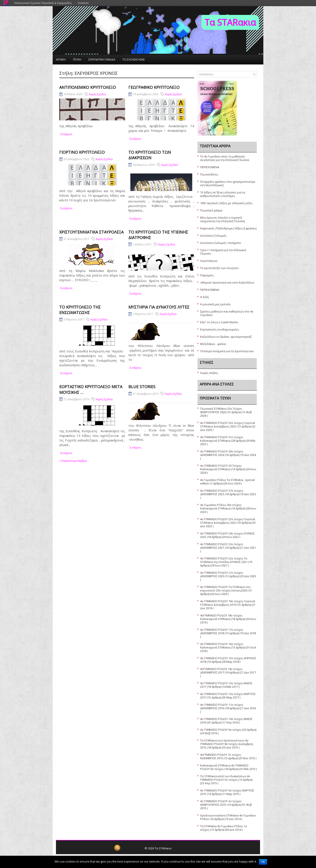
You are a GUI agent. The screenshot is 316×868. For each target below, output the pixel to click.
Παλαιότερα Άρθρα (73, 461)
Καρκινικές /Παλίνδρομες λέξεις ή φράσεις (228, 228)
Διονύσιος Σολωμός (213, 236)
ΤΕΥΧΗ (77, 59)
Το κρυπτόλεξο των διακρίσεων (150, 155)
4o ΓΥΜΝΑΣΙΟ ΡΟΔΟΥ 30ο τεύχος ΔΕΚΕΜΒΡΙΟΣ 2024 (222, 453)
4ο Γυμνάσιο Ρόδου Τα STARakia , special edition (227, 482)
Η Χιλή (204, 297)
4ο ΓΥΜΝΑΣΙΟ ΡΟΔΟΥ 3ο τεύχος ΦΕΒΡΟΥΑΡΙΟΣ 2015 (221, 803)
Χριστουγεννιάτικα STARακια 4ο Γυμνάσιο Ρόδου (228, 817)
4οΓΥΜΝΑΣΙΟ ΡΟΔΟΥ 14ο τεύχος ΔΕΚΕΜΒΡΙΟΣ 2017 (221, 671)
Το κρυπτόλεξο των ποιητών (219, 268)
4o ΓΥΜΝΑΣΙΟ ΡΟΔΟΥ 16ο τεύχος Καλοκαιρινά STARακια (222, 646)
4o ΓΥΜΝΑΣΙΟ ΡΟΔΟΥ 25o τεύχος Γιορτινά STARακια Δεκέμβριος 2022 (228, 521)
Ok (263, 862)
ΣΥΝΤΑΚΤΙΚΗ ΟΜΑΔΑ (102, 59)
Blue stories (142, 387)
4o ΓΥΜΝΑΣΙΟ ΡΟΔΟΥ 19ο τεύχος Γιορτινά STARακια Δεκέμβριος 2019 (228, 603)
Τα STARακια (230, 22)
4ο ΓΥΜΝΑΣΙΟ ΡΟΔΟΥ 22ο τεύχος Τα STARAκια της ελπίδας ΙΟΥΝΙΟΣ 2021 (224, 560)
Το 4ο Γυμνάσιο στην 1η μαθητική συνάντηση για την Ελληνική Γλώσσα (225, 158)
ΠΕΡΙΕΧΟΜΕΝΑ (210, 167)
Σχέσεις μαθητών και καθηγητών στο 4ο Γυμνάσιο (227, 313)
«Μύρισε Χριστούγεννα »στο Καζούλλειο (227, 282)
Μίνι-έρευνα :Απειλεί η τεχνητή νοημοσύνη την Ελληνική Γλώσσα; (223, 219)
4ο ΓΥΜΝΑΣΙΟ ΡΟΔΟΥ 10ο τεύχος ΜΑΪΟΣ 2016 (226, 721)
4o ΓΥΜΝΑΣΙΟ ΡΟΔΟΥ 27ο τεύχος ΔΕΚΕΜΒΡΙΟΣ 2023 (222, 492)
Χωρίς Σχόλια (97, 94)
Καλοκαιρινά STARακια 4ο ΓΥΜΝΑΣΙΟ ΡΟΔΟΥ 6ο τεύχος (224, 767)
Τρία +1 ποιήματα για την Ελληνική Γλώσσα (223, 252)
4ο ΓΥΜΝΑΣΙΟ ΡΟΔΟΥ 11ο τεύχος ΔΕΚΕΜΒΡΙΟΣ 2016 (222, 706)
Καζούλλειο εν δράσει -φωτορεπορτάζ (226, 337)
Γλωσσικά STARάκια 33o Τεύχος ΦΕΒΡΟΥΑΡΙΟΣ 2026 (221, 410)
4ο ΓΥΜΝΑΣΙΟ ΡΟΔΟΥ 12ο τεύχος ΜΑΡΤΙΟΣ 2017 (228, 696)
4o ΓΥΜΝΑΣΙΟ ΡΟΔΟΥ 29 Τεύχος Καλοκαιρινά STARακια (221, 467)
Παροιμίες (207, 275)
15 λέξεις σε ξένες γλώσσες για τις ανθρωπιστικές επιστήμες (223, 194)
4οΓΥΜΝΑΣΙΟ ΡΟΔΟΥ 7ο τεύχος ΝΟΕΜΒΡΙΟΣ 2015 (221, 756)
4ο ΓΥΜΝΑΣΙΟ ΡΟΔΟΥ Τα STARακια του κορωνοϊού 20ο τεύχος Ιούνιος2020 (225, 589)
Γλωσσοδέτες (209, 174)
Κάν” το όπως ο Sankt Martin (219, 322)
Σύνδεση (83, 3)
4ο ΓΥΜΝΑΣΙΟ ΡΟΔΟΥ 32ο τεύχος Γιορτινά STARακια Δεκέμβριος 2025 (228, 425)
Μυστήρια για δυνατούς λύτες (159, 307)
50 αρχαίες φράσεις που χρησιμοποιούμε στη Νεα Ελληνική (228, 183)
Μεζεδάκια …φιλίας (213, 344)
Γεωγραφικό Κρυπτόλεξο (154, 87)
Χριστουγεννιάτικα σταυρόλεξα (91, 232)
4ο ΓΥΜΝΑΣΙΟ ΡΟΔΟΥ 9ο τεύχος (221, 730)
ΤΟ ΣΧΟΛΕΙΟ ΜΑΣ (134, 59)
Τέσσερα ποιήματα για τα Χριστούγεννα (227, 351)
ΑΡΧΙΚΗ (61, 59)
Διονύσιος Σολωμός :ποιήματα (220, 243)
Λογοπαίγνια (209, 261)
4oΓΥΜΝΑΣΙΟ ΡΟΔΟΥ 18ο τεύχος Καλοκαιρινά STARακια (221, 617)
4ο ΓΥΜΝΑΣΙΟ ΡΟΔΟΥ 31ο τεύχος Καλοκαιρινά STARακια (222, 439)
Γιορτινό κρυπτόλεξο (82, 152)
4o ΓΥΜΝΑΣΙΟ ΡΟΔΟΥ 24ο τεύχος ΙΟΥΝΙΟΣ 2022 (227, 535)
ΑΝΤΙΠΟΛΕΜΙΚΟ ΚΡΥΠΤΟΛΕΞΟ (88, 87)
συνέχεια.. (67, 134)
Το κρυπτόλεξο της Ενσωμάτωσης (80, 310)
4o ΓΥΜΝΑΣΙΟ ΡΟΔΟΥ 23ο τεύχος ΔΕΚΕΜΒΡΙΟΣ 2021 (222, 546)
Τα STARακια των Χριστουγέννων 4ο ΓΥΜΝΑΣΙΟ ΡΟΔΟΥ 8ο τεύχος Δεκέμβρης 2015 (227, 744)
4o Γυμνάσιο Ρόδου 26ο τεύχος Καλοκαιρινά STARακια (221, 507)
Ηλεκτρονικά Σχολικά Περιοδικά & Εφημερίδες (43, 3)
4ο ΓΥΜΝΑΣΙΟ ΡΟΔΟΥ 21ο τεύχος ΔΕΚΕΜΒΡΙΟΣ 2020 (222, 574)
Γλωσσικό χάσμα (211, 210)
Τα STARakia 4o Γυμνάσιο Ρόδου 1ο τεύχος (224, 828)
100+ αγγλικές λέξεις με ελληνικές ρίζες (226, 203)
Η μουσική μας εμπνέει (215, 304)
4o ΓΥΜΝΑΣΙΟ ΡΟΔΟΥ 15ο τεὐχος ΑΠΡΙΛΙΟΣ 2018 (228, 660)
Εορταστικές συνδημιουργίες (220, 329)
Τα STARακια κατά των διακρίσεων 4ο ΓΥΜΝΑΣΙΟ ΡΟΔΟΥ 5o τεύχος (225, 778)
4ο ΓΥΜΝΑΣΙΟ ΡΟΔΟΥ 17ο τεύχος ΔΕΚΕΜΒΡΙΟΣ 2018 (222, 631)
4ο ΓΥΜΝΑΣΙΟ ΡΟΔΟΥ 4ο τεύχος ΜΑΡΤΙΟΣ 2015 (227, 792)
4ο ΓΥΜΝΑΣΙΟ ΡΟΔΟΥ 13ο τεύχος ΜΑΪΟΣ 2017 (226, 685)
